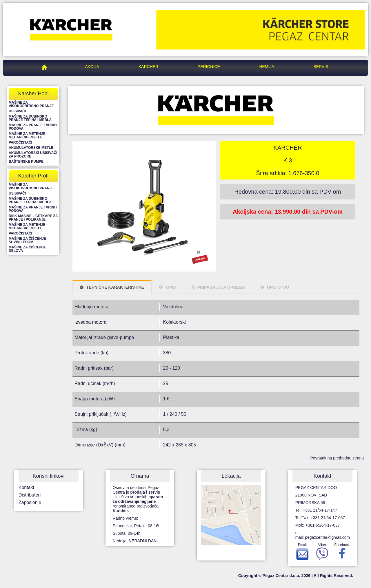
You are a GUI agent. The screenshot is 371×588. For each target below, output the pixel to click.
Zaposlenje (30, 502)
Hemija (267, 67)
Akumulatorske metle (31, 148)
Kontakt (26, 487)
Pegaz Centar (46, 67)
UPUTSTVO (278, 287)
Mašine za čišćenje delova (27, 249)
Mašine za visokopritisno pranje (31, 104)
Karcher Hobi (33, 94)
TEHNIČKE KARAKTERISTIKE (115, 287)
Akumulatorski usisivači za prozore (33, 155)
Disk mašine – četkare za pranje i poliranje (33, 218)
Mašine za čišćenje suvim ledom (27, 240)
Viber (322, 553)
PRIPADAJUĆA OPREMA (221, 287)
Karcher (148, 67)
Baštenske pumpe (26, 162)
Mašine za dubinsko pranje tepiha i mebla (30, 118)
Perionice (209, 67)
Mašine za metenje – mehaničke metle (28, 135)
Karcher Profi (33, 176)
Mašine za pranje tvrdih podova (33, 127)
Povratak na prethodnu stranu (337, 458)
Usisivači (17, 111)
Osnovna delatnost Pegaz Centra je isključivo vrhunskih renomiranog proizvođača (138, 499)
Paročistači (20, 142)
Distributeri (30, 495)
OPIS (171, 287)
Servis (321, 67)
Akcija (92, 67)
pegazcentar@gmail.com (327, 537)
